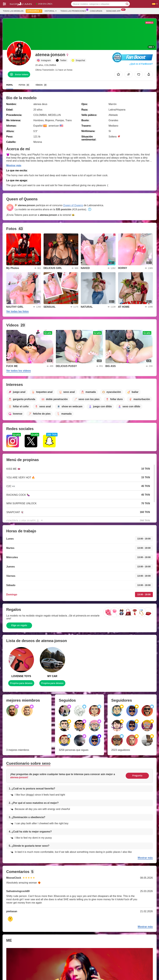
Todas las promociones (74, 11)
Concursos (96, 11)
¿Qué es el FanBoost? (141, 64)
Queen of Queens (73, 205)
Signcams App (114, 11)
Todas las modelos (13, 11)
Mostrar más (14, 165)
